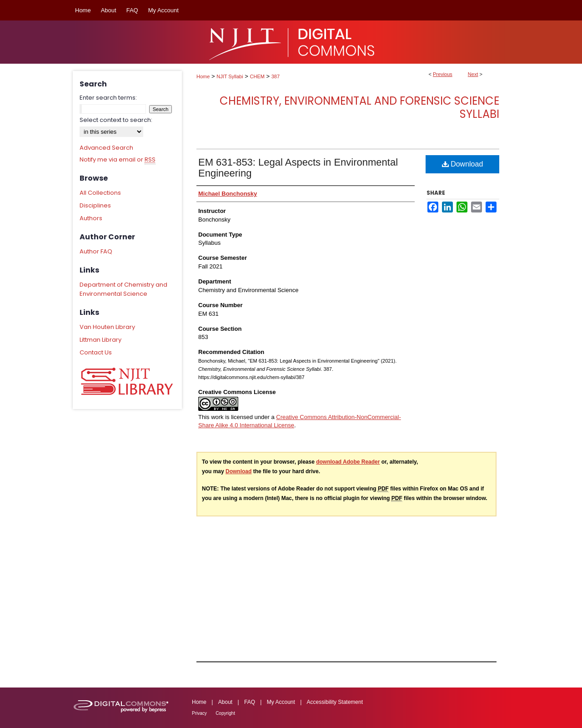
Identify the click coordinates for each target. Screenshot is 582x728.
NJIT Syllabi (230, 76)
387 (276, 76)
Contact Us (96, 352)
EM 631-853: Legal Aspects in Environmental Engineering (298, 168)
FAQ (250, 702)
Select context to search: (116, 120)
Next (473, 74)
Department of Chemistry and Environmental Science (123, 289)
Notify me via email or (118, 160)
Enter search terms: (108, 98)
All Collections (100, 193)
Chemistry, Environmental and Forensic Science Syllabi (359, 107)
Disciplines (95, 205)
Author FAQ (96, 251)
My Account (281, 702)
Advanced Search (106, 148)
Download (463, 164)
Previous (443, 74)
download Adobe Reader (348, 462)
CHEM (257, 76)
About (225, 702)
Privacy (199, 713)
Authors (91, 218)
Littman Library (100, 340)
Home (203, 76)
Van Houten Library (107, 327)
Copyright (225, 713)
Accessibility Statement (335, 702)
